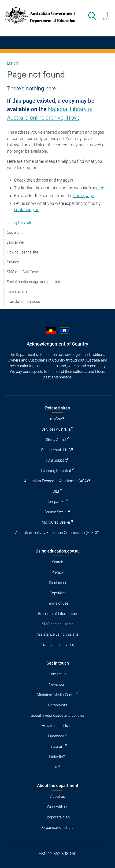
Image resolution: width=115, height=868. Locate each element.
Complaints (57, 705)
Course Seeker (56, 512)
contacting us (27, 210)
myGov (56, 419)
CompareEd (56, 502)
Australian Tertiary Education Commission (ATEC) (56, 533)
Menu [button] (107, 19)
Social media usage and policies (33, 282)
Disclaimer (15, 242)
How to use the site (22, 252)
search (98, 188)
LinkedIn (56, 757)
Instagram (56, 746)
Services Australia (56, 429)
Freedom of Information (58, 614)
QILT (56, 491)
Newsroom (58, 684)
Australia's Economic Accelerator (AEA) (56, 481)
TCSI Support (56, 460)
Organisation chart (57, 827)
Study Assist (56, 440)
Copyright (15, 232)
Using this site (19, 223)
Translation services (23, 302)
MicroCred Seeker (56, 522)
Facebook (56, 736)
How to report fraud (58, 726)
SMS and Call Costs (23, 272)
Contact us (58, 674)
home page (84, 196)
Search (58, 562)
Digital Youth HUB (56, 450)
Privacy (13, 262)
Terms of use (17, 292)
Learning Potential (56, 471)
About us (57, 796)
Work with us (57, 807)
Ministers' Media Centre (56, 695)
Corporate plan (58, 817)
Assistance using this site (57, 634)
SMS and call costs (58, 624)
